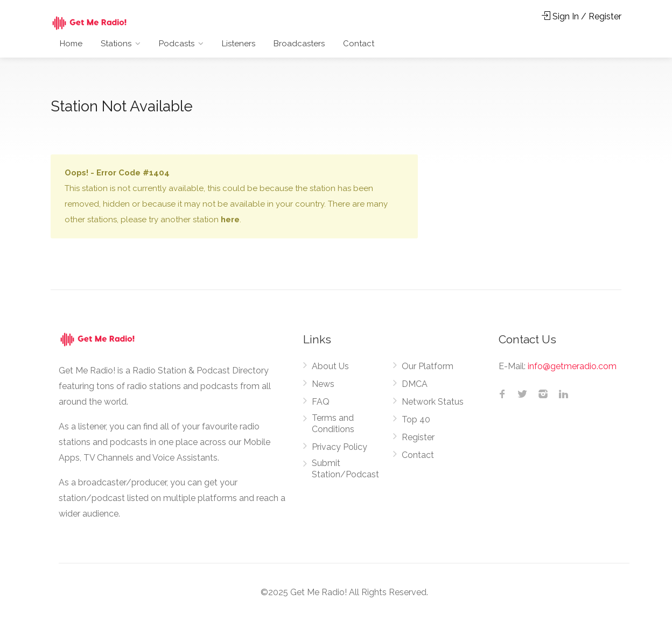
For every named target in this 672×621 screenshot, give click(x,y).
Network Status (433, 402)
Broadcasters (299, 44)
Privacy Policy (339, 447)
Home (71, 44)
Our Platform (428, 366)
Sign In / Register (582, 16)
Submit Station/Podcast (345, 469)
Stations (116, 44)
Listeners (239, 44)
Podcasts (177, 44)
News (323, 384)
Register (418, 437)
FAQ (321, 402)
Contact (359, 44)
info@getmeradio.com (572, 366)
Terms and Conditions (333, 424)
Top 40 (416, 419)
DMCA (415, 384)
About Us (330, 366)
